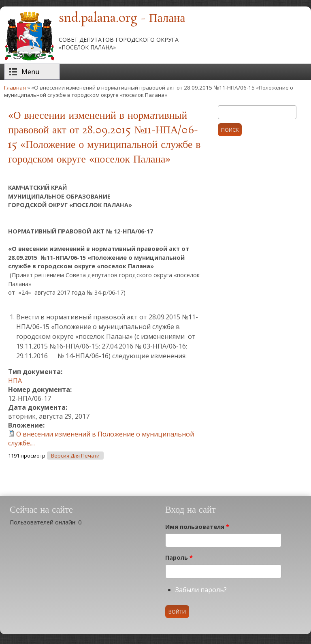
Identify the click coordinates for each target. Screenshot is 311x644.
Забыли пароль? (201, 590)
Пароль (179, 557)
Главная (15, 88)
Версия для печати (75, 456)
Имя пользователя (197, 527)
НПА (15, 381)
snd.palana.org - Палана (122, 19)
